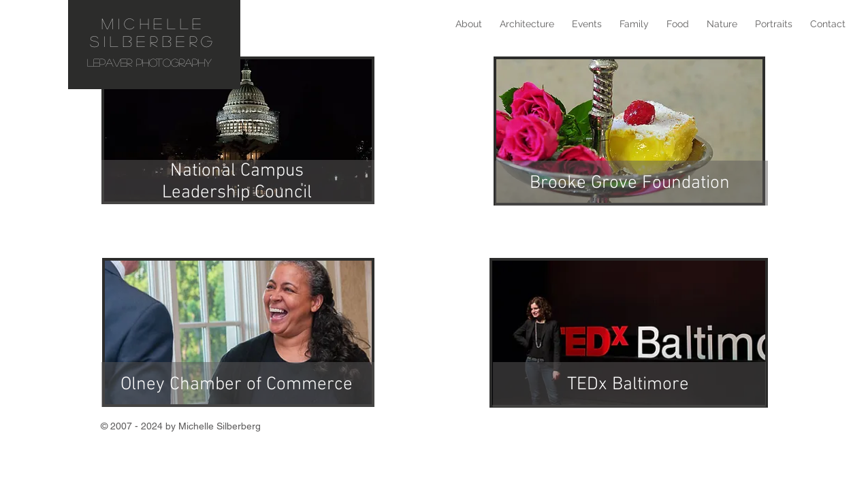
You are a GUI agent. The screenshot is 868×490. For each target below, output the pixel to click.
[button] (587, 24)
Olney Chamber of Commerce (237, 385)
